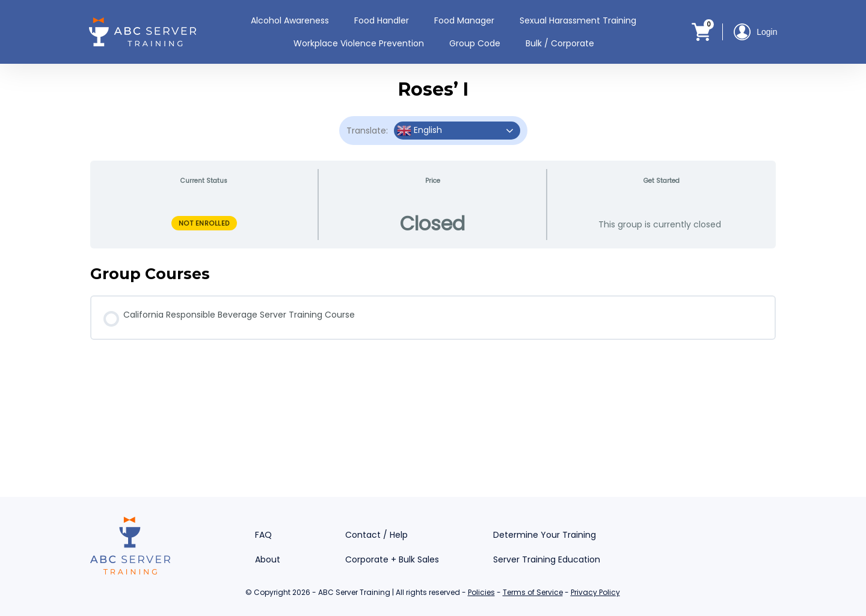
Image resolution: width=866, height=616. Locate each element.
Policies (481, 592)
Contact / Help (376, 535)
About (268, 559)
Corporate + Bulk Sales (392, 559)
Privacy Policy (595, 592)
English (419, 131)
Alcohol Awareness (290, 20)
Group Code (475, 43)
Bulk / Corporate (560, 43)
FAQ (263, 535)
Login (755, 32)
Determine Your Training (545, 535)
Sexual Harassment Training (578, 20)
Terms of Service (533, 592)
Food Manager (464, 20)
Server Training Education (547, 559)
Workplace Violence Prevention (359, 43)
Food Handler (382, 20)
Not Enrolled (204, 223)
